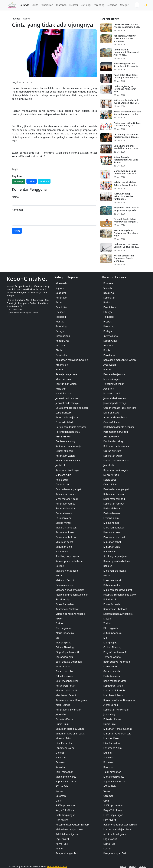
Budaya (16, 19)
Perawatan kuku (65, 532)
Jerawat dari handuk (67, 398)
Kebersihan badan (66, 494)
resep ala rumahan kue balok (72, 595)
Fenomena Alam (65, 748)
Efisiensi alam (63, 518)
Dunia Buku (62, 724)
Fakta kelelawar (64, 676)
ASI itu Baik (62, 786)
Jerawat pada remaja (67, 403)
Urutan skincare (64, 451)
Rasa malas (62, 552)
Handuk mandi (64, 393)
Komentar (18, 210)
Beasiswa (112, 5)
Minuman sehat (64, 542)
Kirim (17, 231)
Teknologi (86, 5)
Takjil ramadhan (64, 772)
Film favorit (62, 820)
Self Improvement (66, 805)
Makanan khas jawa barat (70, 590)
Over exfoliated (64, 422)
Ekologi (60, 753)
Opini (59, 801)
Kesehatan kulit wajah (68, 470)
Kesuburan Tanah (65, 686)
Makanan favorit (65, 580)
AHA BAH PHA (63, 437)
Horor (59, 575)
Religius (60, 566)
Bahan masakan (65, 585)
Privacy (132, 866)
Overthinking (63, 484)
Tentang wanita (64, 657)
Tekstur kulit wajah (66, 384)
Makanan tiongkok (66, 528)
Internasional (63, 336)
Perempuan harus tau (68, 432)
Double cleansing (65, 441)
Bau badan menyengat (68, 489)
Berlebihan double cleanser (71, 427)
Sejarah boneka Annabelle (70, 614)
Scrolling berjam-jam (67, 556)
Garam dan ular (64, 671)
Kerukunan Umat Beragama (71, 700)
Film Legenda (63, 628)
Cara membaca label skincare (72, 408)
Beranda (24, 5)
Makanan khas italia (67, 571)
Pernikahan (62, 355)
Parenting (99, 5)
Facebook (44, 181)
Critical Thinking (65, 647)
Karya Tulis (62, 844)
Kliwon (59, 619)
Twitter (32, 181)
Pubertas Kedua (64, 719)
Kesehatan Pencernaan (69, 710)
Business (61, 762)
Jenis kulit (61, 465)
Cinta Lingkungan (65, 815)
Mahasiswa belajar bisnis (70, 829)
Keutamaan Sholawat (67, 609)
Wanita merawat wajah (68, 460)
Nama (15, 197)
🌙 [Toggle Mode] (146, 5)
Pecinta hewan (64, 513)
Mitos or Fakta (64, 738)
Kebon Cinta (62, 341)
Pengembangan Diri (67, 853)
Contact (143, 866)
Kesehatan (61, 298)
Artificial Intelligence (67, 834)
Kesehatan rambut (66, 504)
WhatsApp (19, 181)
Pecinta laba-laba (65, 508)
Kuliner (60, 849)
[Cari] (141, 5)
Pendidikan (47, 5)
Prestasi (73, 5)
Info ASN (61, 346)
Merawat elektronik (66, 690)
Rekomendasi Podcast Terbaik (72, 825)
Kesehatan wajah (65, 456)
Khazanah (61, 5)
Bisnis (59, 350)
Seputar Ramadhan (66, 781)
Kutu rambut (63, 666)
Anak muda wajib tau (67, 417)
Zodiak (59, 623)
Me (57, 638)
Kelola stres (62, 480)
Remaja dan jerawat (67, 374)
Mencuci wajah (64, 379)
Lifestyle (60, 312)
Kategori (124, 5)
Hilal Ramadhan (64, 743)
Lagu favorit (62, 839)
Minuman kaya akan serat (70, 734)
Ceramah (61, 796)
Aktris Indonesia (65, 633)
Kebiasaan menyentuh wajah (72, 360)
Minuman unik (64, 547)
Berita (35, 5)
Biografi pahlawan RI (67, 652)
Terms (123, 866)
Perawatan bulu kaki (67, 537)
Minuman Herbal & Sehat (70, 729)
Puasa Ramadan (65, 604)
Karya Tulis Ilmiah (65, 810)
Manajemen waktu (66, 777)
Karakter (60, 767)
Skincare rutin (63, 475)
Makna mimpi (63, 523)
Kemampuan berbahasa (69, 561)
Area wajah (62, 365)
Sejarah (60, 288)
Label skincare (64, 413)
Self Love (61, 758)
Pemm (59, 369)
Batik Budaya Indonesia (69, 662)
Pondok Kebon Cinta (57, 866)
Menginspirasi (64, 643)
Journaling (61, 714)
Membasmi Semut (66, 695)
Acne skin (61, 389)
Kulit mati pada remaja (68, 446)
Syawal (59, 791)
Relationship (63, 599)
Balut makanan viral (67, 681)
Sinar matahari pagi (67, 499)
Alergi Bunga (63, 705)
